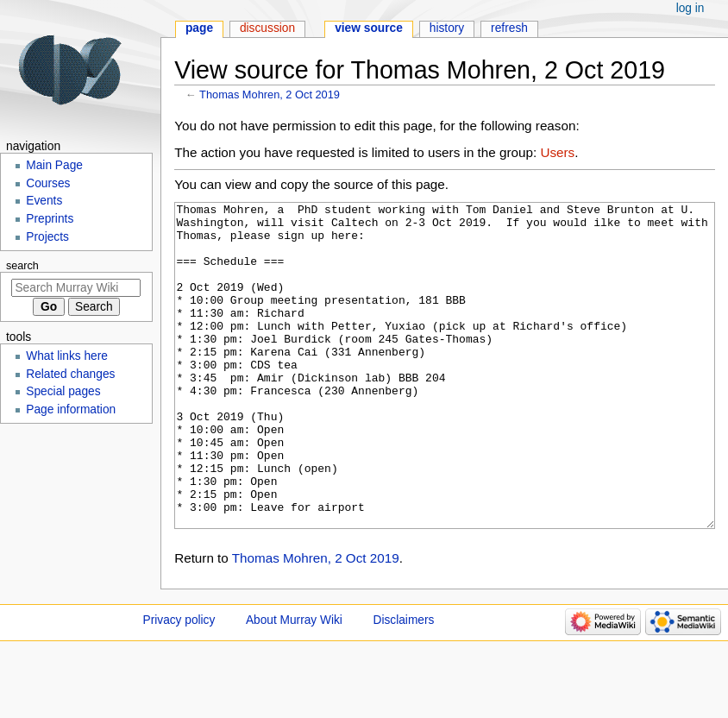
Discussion (267, 28)
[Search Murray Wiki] (76, 288)
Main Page (54, 165)
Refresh (509, 28)
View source (369, 28)
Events (44, 201)
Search (22, 266)
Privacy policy (179, 685)
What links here (67, 356)
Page (199, 28)
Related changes (70, 374)
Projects (47, 237)
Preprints (50, 219)
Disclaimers (404, 685)
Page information (71, 409)
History (447, 28)
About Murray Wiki (294, 685)
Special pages (63, 391)
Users (557, 152)
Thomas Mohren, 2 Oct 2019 (270, 94)
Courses (48, 183)
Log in (690, 8)
